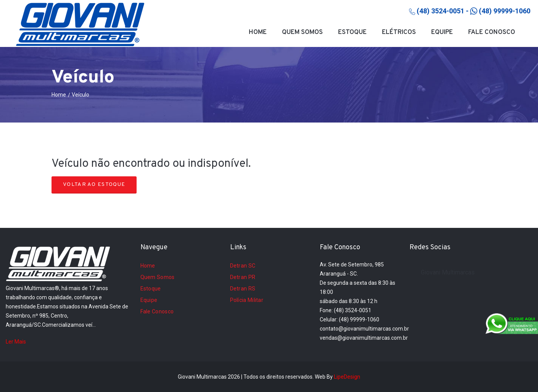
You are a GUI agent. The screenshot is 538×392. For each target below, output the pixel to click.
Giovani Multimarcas (448, 272)
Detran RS (243, 289)
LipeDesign (347, 377)
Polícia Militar (247, 300)
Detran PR (243, 277)
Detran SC (243, 266)
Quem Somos (302, 32)
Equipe (442, 32)
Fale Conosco (492, 32)
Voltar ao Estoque (94, 185)
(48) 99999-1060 (500, 11)
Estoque (352, 32)
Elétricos (399, 32)
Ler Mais (16, 342)
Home (258, 32)
